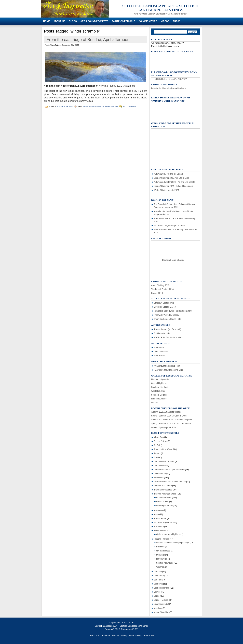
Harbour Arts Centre (163, 486)
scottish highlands (97, 106)
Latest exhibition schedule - (169, 88)
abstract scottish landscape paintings (173, 543)
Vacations (158, 608)
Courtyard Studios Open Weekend (169, 470)
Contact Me (148, 636)
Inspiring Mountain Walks (165, 494)
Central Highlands (159, 383)
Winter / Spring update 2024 (166, 190)
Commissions (160, 466)
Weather (160, 567)
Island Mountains (159, 399)
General (155, 403)
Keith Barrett (159, 356)
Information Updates (163, 490)
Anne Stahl (159, 348)
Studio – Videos (161, 600)
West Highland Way (165, 506)
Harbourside (162, 559)
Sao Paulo (158, 580)
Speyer (157, 592)
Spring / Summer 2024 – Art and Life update (173, 186)
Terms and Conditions (100, 636)
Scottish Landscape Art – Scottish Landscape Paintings (160, 8)
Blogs (73, 21)
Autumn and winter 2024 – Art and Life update (174, 182)
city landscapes (163, 551)
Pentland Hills (162, 502)
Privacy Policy (119, 636)
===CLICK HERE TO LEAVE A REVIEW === (171, 79)
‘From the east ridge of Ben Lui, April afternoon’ (88, 40)
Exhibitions (159, 478)
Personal (158, 572)
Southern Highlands (160, 387)
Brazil (156, 457)
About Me (59, 21)
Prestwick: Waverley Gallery (166, 315)
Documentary (160, 474)
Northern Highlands (160, 379)
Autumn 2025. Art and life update (168, 174)
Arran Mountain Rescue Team (167, 366)
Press (177, 21)
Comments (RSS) (130, 629)
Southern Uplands (159, 395)
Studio (157, 596)
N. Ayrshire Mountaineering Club (168, 370)
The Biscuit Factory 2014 (162, 289)
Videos (165, 21)
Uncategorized (160, 604)
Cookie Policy (134, 636)
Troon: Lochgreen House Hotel (168, 319)
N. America (159, 527)
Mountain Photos (164, 498)
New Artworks (160, 531)
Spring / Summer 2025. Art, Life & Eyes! (172, 178)
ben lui (86, 106)
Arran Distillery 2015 (160, 285)
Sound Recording (162, 588)
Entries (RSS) (111, 629)
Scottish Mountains (165, 563)
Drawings (160, 555)
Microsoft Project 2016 (164, 522)
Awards (157, 453)
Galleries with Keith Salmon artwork (170, 482)
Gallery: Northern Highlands (169, 534)
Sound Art (158, 584)
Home (46, 21)
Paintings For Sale (124, 21)
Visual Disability (161, 612)
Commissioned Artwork (164, 461)
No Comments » (130, 106)
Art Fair (157, 445)
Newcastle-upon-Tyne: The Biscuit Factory (173, 311)
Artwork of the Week (65, 106)
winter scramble (112, 106)
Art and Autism (160, 441)
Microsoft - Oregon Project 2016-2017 (171, 226)
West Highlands (158, 391)
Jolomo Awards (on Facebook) (167, 329)
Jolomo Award (148, 21)
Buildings (160, 547)
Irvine (156, 514)
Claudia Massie (161, 352)
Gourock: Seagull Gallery (165, 307)
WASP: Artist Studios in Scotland (168, 337)
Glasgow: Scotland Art (164, 303)
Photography (159, 576)
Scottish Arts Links (162, 333)
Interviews (158, 510)
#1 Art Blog (159, 437)
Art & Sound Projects (94, 21)
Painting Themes (161, 539)
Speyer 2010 (157, 293)
